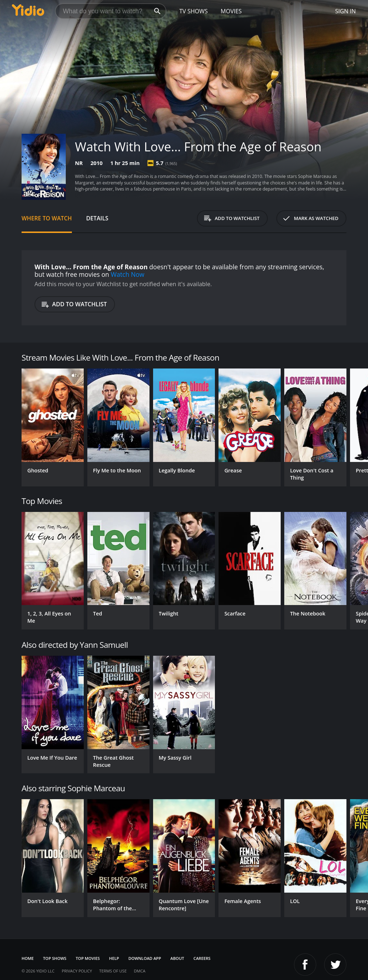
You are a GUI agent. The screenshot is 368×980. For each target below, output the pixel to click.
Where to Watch (47, 218)
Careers (202, 958)
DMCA (139, 971)
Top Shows (55, 958)
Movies (231, 11)
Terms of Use (113, 971)
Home (28, 958)
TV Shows (194, 11)
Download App (145, 958)
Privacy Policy (77, 971)
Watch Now (128, 274)
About (177, 958)
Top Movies (88, 958)
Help (114, 958)
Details (97, 218)
